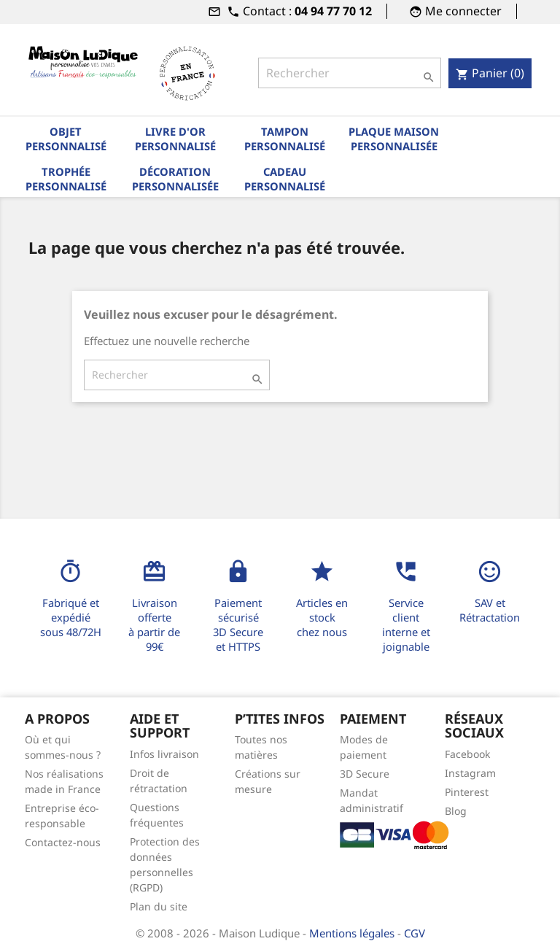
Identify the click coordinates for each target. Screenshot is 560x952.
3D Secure (365, 774)
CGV (415, 933)
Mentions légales (353, 933)
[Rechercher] (350, 73)
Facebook (467, 754)
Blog (456, 811)
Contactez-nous (63, 842)
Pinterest (467, 792)
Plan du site (159, 906)
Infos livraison (164, 754)
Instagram (470, 773)
